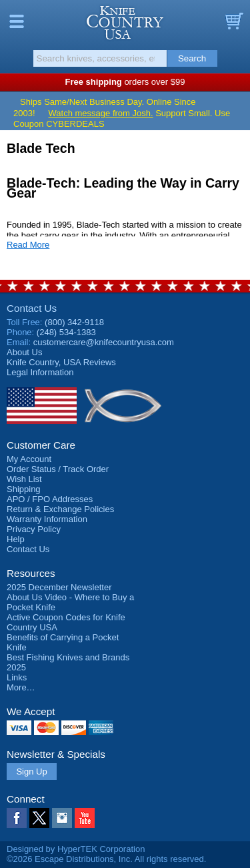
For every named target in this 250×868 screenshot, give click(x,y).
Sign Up (31, 772)
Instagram (62, 818)
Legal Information (40, 372)
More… (21, 687)
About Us (24, 352)
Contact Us (32, 308)
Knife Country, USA (125, 23)
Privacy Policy (34, 529)
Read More (28, 245)
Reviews (61, 362)
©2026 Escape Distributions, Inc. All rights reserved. (106, 859)
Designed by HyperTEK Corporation (76, 849)
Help (16, 539)
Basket (233, 21)
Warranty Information (47, 519)
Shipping (24, 489)
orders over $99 (125, 82)
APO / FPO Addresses (50, 499)
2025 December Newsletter (59, 587)
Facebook (17, 818)
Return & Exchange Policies (60, 509)
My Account (29, 459)
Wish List (24, 479)
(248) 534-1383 (66, 332)
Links (17, 677)
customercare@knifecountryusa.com (104, 342)
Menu (17, 21)
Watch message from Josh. (101, 113)
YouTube (85, 818)
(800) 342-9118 (74, 322)
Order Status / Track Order (58, 469)
